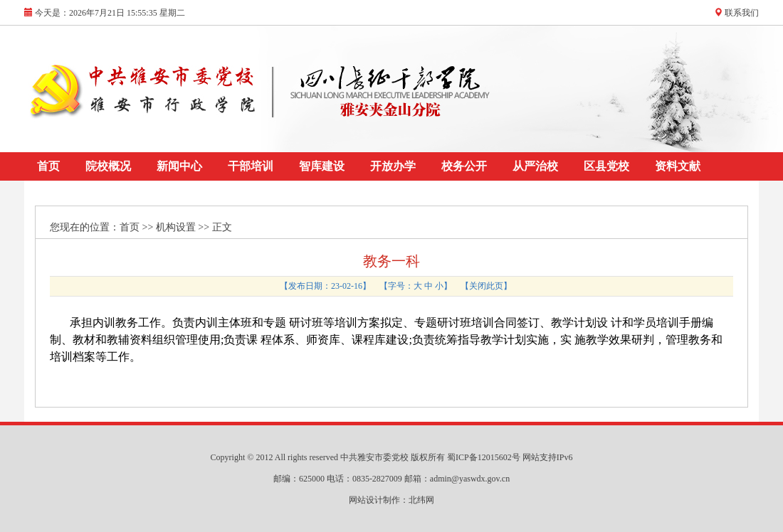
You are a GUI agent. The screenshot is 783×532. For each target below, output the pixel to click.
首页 (48, 166)
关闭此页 (486, 286)
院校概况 (108, 166)
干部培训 (251, 166)
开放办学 (393, 166)
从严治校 (535, 166)
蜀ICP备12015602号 (485, 457)
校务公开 (464, 166)
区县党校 (606, 166)
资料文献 (678, 166)
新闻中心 (179, 166)
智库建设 (322, 166)
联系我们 (742, 13)
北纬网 (421, 500)
